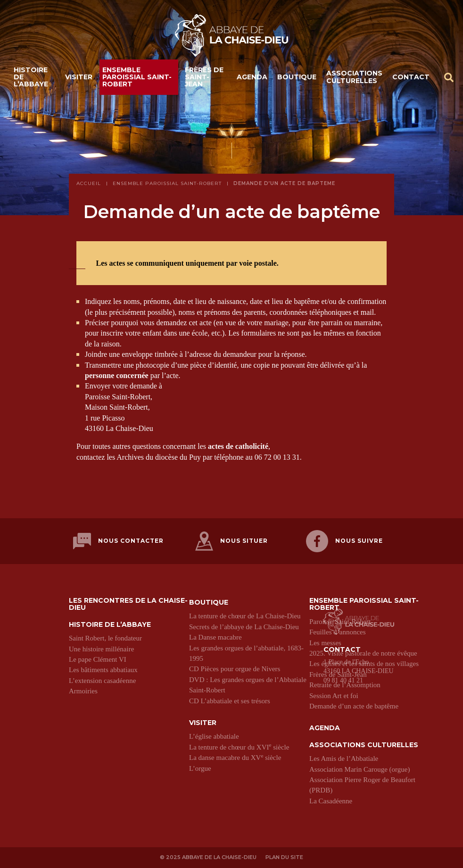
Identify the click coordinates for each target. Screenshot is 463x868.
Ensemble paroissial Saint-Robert (137, 77)
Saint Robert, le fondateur (105, 638)
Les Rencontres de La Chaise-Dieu (128, 604)
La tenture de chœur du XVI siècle (239, 747)
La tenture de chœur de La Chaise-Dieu (245, 616)
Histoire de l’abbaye (31, 77)
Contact (411, 77)
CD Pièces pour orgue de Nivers (235, 669)
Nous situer (231, 541)
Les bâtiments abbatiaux (103, 670)
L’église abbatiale (214, 736)
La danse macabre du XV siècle (235, 758)
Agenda (252, 77)
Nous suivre (344, 541)
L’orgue (200, 768)
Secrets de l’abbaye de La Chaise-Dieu (244, 627)
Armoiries (83, 691)
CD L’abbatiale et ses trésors (230, 701)
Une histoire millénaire (101, 649)
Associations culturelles (354, 77)
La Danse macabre (215, 637)
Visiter (79, 77)
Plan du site (284, 857)
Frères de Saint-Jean (204, 77)
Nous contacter (118, 541)
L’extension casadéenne (102, 681)
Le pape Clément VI (98, 659)
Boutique (297, 77)
